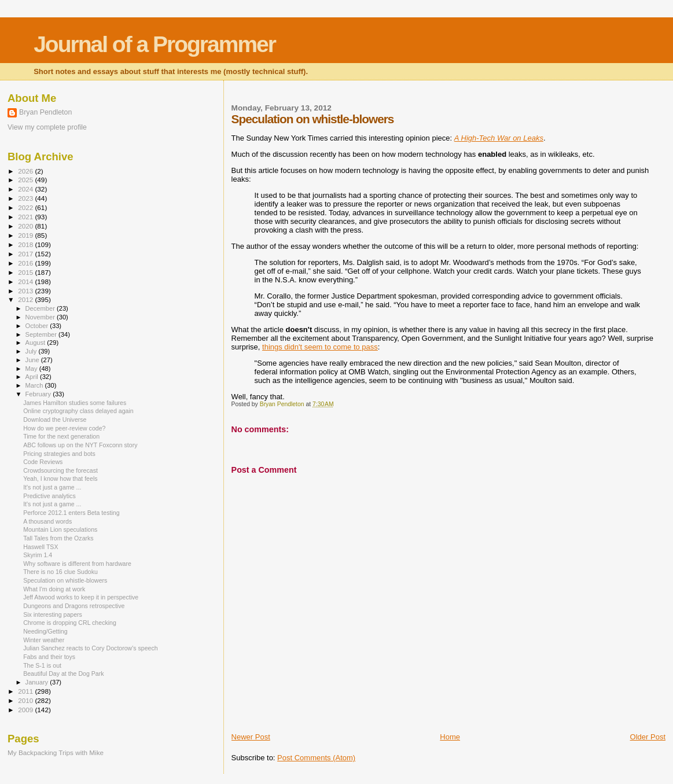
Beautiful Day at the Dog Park (63, 673)
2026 (26, 171)
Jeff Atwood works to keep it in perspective (81, 597)
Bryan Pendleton (45, 112)
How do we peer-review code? (64, 428)
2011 (26, 691)
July (32, 351)
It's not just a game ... (52, 487)
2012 (26, 299)
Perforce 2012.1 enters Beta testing (71, 513)
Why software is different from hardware (77, 564)
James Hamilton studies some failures (75, 403)
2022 (26, 207)
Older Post (648, 737)
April (33, 377)
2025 (26, 180)
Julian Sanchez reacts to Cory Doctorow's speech (91, 648)
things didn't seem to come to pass (320, 347)
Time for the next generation (61, 436)
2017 (26, 254)
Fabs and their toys (49, 657)
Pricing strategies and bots (59, 454)
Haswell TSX (41, 547)
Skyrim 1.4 (38, 555)
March (35, 385)
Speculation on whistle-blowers (65, 580)
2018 (26, 244)
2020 (26, 226)
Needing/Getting (45, 631)
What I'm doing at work (54, 589)
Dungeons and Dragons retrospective (74, 606)
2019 (26, 235)
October (38, 326)
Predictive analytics (49, 496)
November (41, 317)
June (33, 360)
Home (450, 737)
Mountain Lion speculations (60, 529)
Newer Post (251, 737)
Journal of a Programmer (155, 44)
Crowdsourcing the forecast (60, 470)
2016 (26, 263)
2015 (26, 272)
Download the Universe (55, 419)
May (32, 369)
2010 (26, 700)
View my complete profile (47, 127)
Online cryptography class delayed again (78, 411)
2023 (26, 198)
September (42, 334)
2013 (26, 291)
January (38, 682)
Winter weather (44, 640)
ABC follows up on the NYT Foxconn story (80, 445)
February (39, 394)
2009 (26, 710)
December (41, 308)
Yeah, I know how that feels (60, 479)
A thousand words (47, 521)
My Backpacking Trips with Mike (56, 752)
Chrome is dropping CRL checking (70, 623)
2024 (26, 189)
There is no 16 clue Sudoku (60, 572)
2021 (26, 217)
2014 (26, 281)
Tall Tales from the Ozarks (58, 538)
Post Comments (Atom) (316, 758)
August (36, 343)
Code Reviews (43, 462)
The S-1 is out (42, 665)
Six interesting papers (53, 614)
